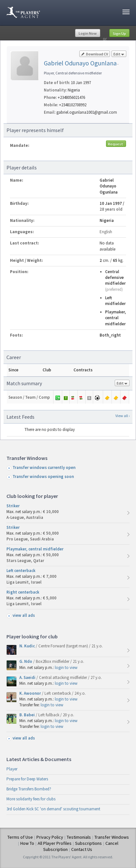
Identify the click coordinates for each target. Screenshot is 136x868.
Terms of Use (20, 837)
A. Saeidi (28, 677)
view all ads (24, 615)
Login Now (88, 33)
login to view (66, 668)
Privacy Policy (50, 837)
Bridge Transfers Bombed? (29, 789)
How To (27, 843)
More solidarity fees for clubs (31, 799)
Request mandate (116, 144)
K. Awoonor (31, 693)
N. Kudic (28, 646)
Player (12, 769)
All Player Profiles (55, 843)
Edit (119, 54)
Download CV (95, 54)
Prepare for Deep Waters (27, 779)
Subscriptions (88, 843)
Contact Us (82, 849)
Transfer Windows (112, 837)
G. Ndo (26, 661)
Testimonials (79, 837)
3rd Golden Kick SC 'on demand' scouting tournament (53, 809)
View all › (122, 416)
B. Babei (28, 715)
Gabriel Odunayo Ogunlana (80, 63)
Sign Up (119, 33)
